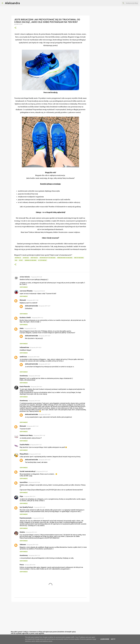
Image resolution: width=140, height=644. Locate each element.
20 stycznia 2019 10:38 (33, 357)
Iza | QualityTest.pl (26, 507)
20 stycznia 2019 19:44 (34, 482)
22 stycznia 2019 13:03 (32, 545)
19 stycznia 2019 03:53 (39, 291)
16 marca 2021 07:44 (30, 565)
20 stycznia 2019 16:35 (44, 460)
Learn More (105, 639)
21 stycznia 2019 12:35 (38, 518)
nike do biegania (79, 258)
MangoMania (24, 454)
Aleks (22, 328)
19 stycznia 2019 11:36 (32, 300)
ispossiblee (24, 482)
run (16, 260)
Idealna (22, 532)
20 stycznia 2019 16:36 (44, 414)
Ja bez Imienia (25, 277)
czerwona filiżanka (26, 291)
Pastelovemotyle (26, 518)
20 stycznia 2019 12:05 (35, 454)
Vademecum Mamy (26, 435)
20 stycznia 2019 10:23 (35, 347)
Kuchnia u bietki (25, 318)
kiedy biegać (34, 258)
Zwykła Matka (24, 445)
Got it (113, 639)
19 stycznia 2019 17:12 (37, 318)
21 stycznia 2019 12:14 (29, 496)
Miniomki (23, 300)
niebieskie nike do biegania (65, 258)
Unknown (23, 545)
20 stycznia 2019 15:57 (42, 471)
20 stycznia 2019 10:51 (36, 387)
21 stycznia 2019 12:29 (39, 507)
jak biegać (26, 258)
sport (21, 260)
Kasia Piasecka (25, 387)
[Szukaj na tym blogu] (129, 3)
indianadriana (24, 347)
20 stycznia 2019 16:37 (44, 306)
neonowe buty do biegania (48, 258)
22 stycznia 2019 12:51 (31, 532)
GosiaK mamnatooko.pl (28, 471)
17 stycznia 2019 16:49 (36, 277)
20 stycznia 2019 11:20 (39, 435)
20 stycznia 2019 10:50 (34, 376)
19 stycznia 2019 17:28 (30, 328)
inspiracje (18, 258)
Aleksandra (12, 3)
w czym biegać (42, 260)
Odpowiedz (24, 287)
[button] (15, 28)
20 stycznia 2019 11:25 (36, 445)
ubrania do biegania (31, 260)
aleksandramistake (32, 306)
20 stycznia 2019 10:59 (34, 401)
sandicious (23, 357)
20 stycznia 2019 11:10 (32, 426)
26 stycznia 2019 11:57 (34, 555)
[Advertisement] (50, 617)
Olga (21, 496)
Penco (22, 565)
